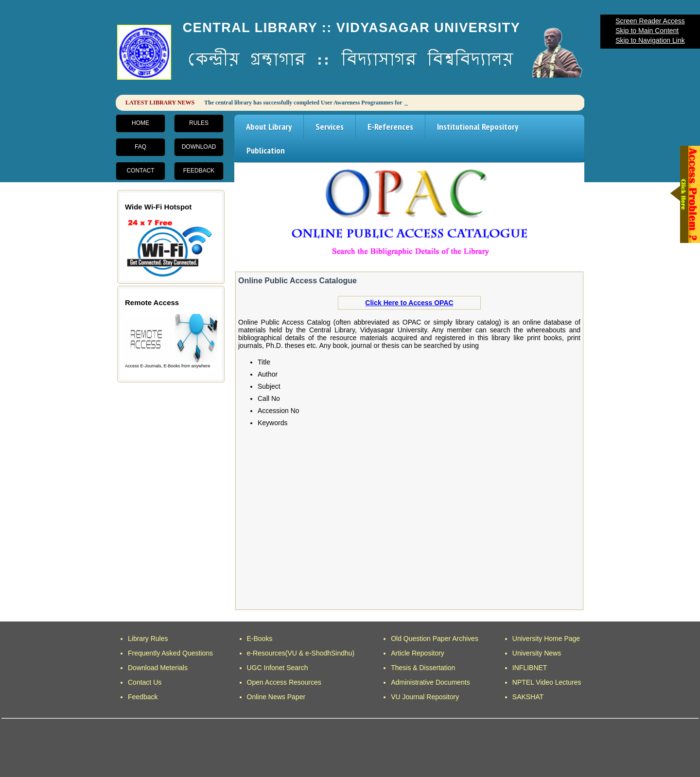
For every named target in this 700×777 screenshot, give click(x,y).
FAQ (140, 147)
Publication (266, 150)
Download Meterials (158, 668)
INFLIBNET (530, 668)
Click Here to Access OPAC (409, 303)
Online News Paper (276, 697)
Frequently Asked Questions (170, 653)
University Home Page (546, 639)
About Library (269, 127)
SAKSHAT (528, 697)
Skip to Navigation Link (650, 40)
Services (330, 127)
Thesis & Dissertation (423, 668)
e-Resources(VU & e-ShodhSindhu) (301, 653)
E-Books (260, 639)
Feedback (199, 171)
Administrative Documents (430, 682)
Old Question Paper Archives (435, 639)
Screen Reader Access (650, 21)
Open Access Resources (284, 682)
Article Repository (418, 653)
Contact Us (145, 682)
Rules (199, 123)
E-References (390, 127)
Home (140, 123)
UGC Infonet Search (278, 668)
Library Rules (148, 639)
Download (199, 147)
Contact (140, 171)
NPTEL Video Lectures (547, 682)
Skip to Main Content (647, 31)
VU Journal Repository (425, 697)
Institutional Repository (478, 127)
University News (537, 653)
